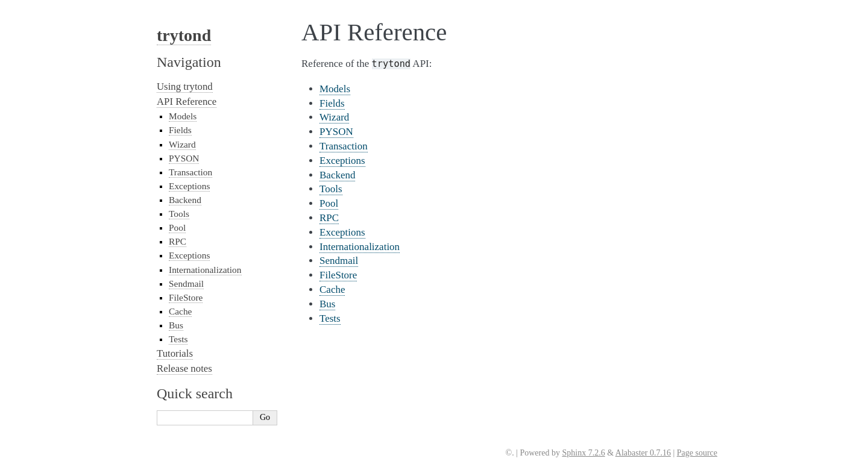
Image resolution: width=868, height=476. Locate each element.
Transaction (344, 146)
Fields (332, 103)
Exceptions (342, 161)
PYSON (336, 132)
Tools (331, 189)
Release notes (184, 368)
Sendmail (339, 261)
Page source (697, 453)
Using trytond (185, 86)
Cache (332, 290)
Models (335, 89)
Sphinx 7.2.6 (583, 453)
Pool (329, 203)
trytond (184, 35)
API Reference (187, 102)
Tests (330, 318)
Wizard (334, 117)
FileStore (338, 275)
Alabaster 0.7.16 (643, 453)
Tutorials (175, 353)
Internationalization (360, 247)
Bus (327, 304)
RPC (329, 218)
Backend (337, 175)
